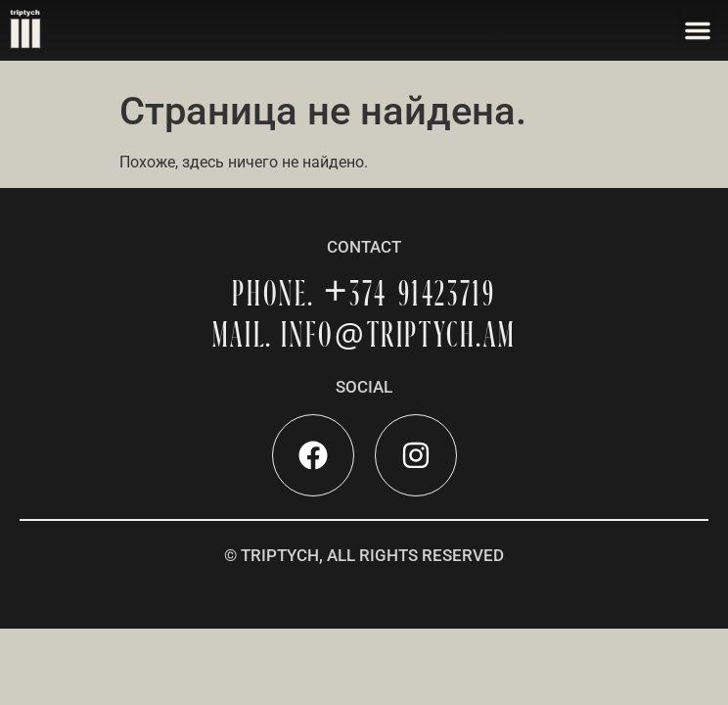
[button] (698, 30)
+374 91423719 (410, 293)
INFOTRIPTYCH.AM (398, 334)
